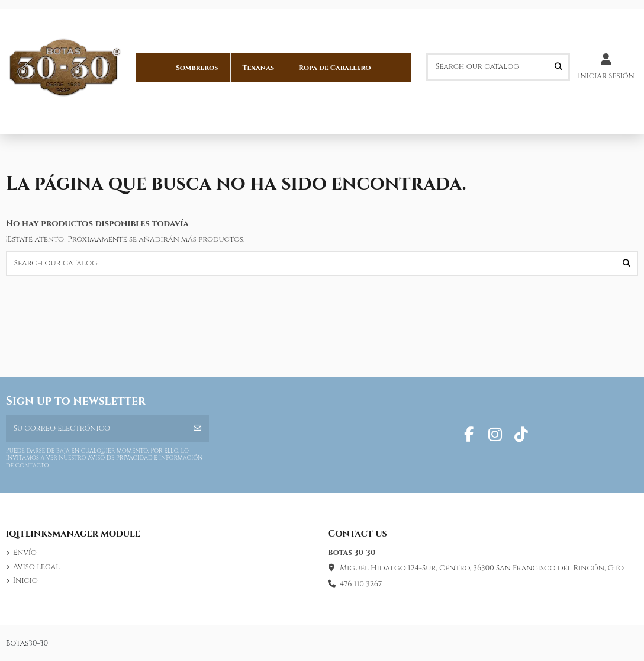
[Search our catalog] (558, 67)
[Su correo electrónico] (96, 429)
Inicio (25, 580)
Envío (25, 553)
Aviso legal (36, 567)
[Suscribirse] (197, 429)
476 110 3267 (361, 584)
